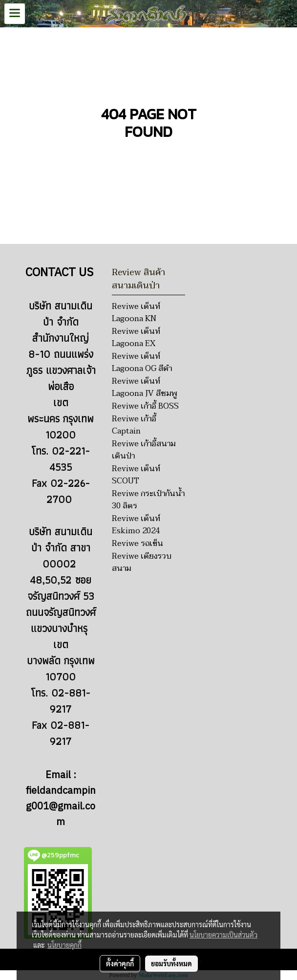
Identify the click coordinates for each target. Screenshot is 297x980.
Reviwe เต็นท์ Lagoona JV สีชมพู (144, 387)
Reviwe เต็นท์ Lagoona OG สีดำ (142, 362)
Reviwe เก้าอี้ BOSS (145, 406)
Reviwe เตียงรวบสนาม (142, 562)
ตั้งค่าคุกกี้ (120, 963)
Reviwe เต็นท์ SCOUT (136, 475)
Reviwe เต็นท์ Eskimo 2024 (136, 525)
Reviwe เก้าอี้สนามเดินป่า (144, 450)
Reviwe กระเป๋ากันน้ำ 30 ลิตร (148, 500)
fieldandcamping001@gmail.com (61, 807)
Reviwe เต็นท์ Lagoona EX (136, 338)
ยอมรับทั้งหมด (171, 963)
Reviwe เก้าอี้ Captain (134, 425)
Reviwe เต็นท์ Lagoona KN (136, 313)
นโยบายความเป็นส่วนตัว (223, 935)
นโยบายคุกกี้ (64, 945)
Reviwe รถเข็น (138, 544)
